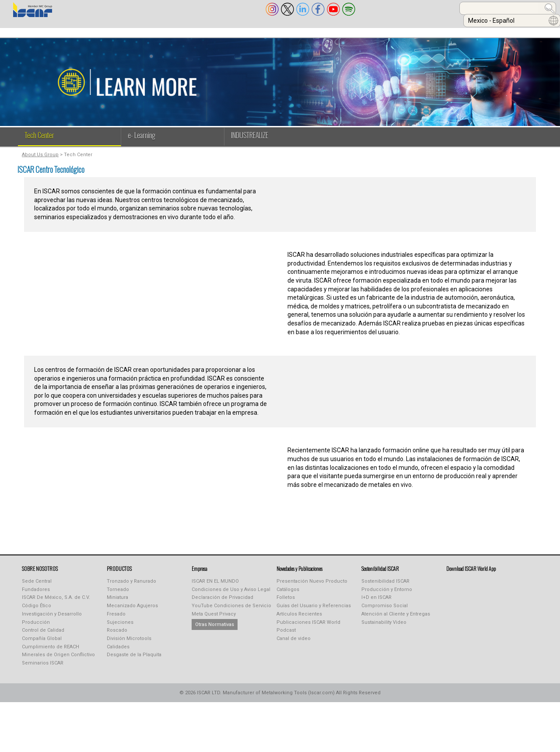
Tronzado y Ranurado (131, 587)
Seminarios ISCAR (43, 669)
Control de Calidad (43, 636)
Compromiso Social (385, 612)
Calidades (118, 653)
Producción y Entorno (387, 596)
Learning (301, 32)
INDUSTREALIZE (171, 32)
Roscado (117, 636)
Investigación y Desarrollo (52, 620)
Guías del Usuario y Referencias (314, 612)
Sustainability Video (384, 628)
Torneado (118, 596)
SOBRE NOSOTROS (38, 32)
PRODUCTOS (107, 32)
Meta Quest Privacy (214, 620)
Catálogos (288, 596)
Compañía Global (42, 645)
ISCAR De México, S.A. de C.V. (56, 603)
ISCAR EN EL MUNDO (215, 587)
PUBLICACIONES (240, 32)
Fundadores (36, 596)
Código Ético (37, 612)
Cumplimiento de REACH (51, 653)
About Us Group (40, 161)
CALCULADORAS (427, 32)
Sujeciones (120, 628)
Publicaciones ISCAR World (308, 628)
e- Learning (142, 141)
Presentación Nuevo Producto (312, 587)
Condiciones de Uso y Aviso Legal (231, 596)
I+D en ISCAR (376, 603)
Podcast (286, 636)
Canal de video (294, 645)
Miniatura (117, 603)
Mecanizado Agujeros (132, 612)
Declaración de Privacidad (222, 603)
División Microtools (129, 645)
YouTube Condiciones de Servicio (231, 612)
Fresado (116, 620)
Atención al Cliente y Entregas (396, 620)
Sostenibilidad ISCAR (385, 587)
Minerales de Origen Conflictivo (58, 661)
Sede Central (37, 587)
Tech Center (39, 141)
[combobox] (409, 8)
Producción (36, 628)
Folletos (286, 603)
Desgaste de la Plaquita (134, 661)
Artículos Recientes (299, 620)
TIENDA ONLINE (360, 32)
